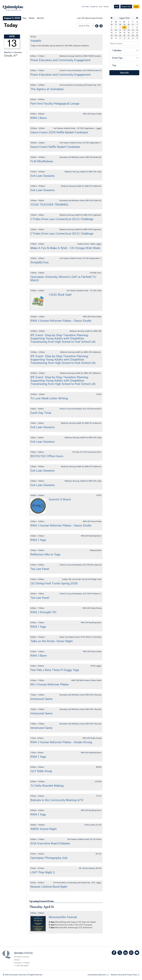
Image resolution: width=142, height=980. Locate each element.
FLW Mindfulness (42, 161)
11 (120, 30)
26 (112, 25)
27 (116, 25)
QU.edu (106, 7)
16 (112, 33)
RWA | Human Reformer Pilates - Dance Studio (61, 321)
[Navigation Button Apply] (136, 7)
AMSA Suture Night (44, 829)
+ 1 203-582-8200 (21, 966)
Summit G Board (60, 500)
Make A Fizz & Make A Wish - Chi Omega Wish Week (65, 248)
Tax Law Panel (40, 569)
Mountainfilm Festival (63, 917)
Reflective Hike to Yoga (45, 555)
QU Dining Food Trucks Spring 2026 (54, 584)
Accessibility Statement (98, 975)
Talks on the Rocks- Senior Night (52, 641)
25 (120, 36)
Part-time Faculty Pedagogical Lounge (55, 104)
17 (116, 33)
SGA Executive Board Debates (50, 844)
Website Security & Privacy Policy (125, 975)
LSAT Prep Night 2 (43, 873)
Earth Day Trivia (41, 413)
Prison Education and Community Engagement (61, 60)
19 (124, 33)
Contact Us (94, 7)
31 (133, 25)
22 (137, 33)
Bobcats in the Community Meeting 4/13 (57, 800)
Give (101, 7)
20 (129, 33)
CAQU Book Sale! (60, 295)
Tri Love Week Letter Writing (49, 399)
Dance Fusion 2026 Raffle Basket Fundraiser (59, 133)
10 (116, 30)
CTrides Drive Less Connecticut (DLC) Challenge (62, 219)
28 (120, 25)
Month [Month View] (40, 18)
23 (112, 36)
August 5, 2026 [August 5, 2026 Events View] (12, 18)
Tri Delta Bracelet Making (47, 786)
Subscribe (124, 73)
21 (133, 33)
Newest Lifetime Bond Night (49, 887)
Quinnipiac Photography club (49, 858)
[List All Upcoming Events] (90, 18)
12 (124, 30)
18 (120, 33)
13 (129, 30)
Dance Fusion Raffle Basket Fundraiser (55, 147)
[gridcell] (124, 27)
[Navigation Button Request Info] (126, 7)
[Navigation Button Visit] (117, 7)
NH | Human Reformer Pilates (50, 685)
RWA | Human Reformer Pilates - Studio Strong (61, 742)
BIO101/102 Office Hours (47, 456)
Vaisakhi (36, 41)
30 (129, 25)
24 (116, 36)
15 (137, 30)
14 (133, 30)
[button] (111, 18)
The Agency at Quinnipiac (47, 89)
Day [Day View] (24, 18)
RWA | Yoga (38, 540)
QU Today (85, 7)
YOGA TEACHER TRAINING (49, 205)
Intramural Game (41, 699)
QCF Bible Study (41, 771)
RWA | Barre (39, 118)
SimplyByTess (39, 263)
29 (124, 25)
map (99, 128)
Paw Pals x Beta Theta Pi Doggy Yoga (55, 670)
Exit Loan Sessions (42, 176)
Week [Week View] (32, 18)
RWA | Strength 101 (43, 612)
